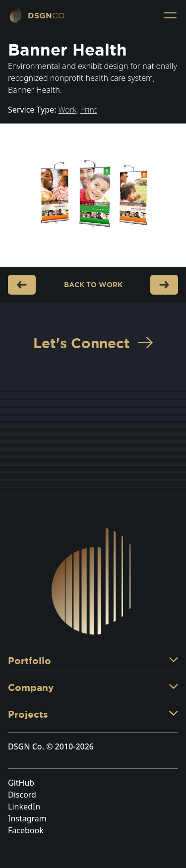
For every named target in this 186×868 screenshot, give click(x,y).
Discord (22, 795)
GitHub (21, 783)
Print (89, 110)
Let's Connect (93, 343)
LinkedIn (24, 806)
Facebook (26, 830)
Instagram (27, 818)
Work (68, 110)
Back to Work (93, 285)
